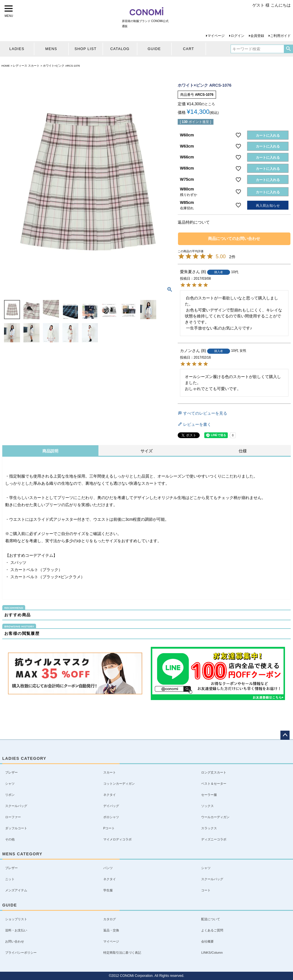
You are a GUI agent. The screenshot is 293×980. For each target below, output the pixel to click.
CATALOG (120, 49)
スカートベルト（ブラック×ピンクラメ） (47, 577)
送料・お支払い (16, 930)
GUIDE (154, 49)
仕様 (243, 451)
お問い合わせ (15, 941)
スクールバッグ (16, 806)
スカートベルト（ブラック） (36, 570)
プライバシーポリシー (21, 953)
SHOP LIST (86, 49)
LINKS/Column (212, 953)
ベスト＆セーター (214, 784)
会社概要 (207, 941)
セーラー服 (209, 795)
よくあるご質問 (212, 930)
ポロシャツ (111, 817)
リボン (10, 795)
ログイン (237, 36)
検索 (288, 49)
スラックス (209, 828)
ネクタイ (110, 795)
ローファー (13, 817)
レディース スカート (26, 66)
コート (206, 890)
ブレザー (11, 772)
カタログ (110, 919)
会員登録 (257, 36)
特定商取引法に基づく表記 (122, 953)
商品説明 (50, 451)
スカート (110, 772)
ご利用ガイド (280, 36)
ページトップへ (285, 735)
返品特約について (194, 222)
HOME (6, 66)
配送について (211, 919)
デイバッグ (111, 806)
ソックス (207, 806)
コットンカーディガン (119, 784)
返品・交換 (111, 930)
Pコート (109, 828)
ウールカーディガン (215, 817)
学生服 (108, 890)
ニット (10, 879)
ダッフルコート (16, 828)
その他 (10, 839)
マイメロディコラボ (117, 839)
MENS (51, 49)
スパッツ (18, 562)
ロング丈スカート (214, 772)
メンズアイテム (16, 890)
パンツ (108, 868)
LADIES (17, 49)
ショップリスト (16, 919)
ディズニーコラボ (214, 839)
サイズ (146, 451)
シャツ (10, 784)
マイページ (216, 36)
